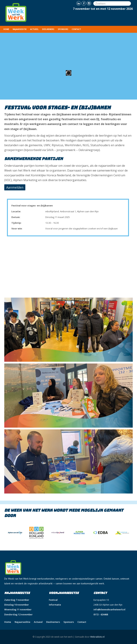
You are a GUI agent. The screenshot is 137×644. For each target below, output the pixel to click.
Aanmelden (15, 187)
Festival (53, 600)
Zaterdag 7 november (17, 600)
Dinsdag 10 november (17, 605)
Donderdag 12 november (18, 614)
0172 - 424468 (101, 614)
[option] (23, 533)
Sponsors (63, 29)
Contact (76, 29)
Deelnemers (48, 29)
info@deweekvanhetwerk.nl (109, 609)
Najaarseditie (20, 29)
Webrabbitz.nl (97, 637)
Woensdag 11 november (18, 609)
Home (6, 29)
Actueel (34, 29)
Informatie (55, 605)
